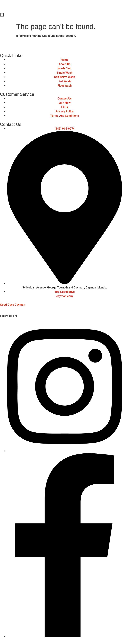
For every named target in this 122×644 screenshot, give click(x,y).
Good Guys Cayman (13, 305)
